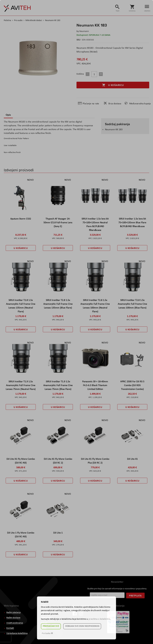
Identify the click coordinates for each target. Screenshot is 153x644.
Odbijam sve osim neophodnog (82, 626)
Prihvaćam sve (51, 626)
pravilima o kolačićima (99, 619)
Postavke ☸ (47, 633)
